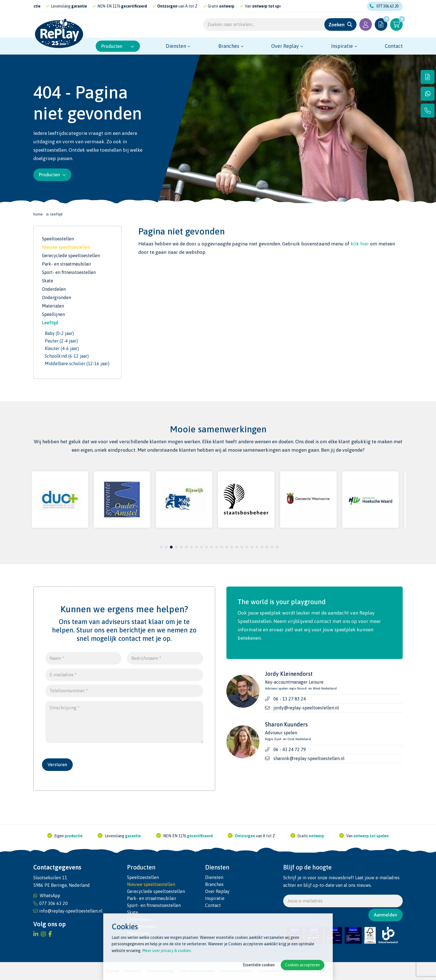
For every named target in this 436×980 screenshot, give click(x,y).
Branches (229, 46)
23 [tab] (272, 547)
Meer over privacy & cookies (167, 951)
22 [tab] (267, 547)
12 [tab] (217, 547)
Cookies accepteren (303, 965)
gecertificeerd (144, 6)
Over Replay (285, 46)
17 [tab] (242, 547)
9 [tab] (202, 547)
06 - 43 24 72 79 (290, 749)
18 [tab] (247, 547)
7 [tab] (192, 547)
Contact (394, 46)
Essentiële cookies (259, 965)
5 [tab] (181, 547)
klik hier (360, 244)
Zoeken (337, 25)
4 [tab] (176, 547)
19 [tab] (252, 547)
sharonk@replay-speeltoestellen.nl (309, 758)
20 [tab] (257, 547)
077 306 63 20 (384, 6)
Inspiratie (342, 46)
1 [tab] (161, 547)
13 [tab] (222, 547)
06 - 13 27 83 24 (290, 699)
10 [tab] (207, 547)
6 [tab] (187, 547)
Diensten (176, 46)
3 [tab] (171, 547)
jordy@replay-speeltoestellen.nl (306, 708)
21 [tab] (262, 547)
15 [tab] (232, 547)
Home (38, 214)
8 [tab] (197, 547)
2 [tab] (166, 547)
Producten (118, 46)
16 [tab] (237, 547)
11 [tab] (212, 547)
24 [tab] (277, 547)
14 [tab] (227, 547)
